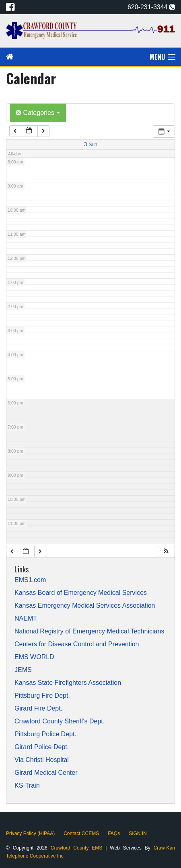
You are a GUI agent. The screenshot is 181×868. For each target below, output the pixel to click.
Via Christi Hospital (42, 760)
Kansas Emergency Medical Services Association (85, 606)
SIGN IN (138, 833)
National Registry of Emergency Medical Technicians (89, 631)
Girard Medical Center (46, 773)
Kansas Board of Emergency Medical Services (81, 593)
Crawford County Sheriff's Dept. (60, 721)
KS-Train (27, 786)
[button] (166, 552)
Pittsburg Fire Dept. (42, 696)
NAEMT (26, 619)
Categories (38, 113)
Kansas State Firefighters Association (68, 683)
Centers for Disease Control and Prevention (77, 644)
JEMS (23, 670)
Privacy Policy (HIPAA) (30, 833)
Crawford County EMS (78, 848)
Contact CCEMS (81, 833)
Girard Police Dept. (42, 747)
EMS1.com (30, 580)
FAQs (114, 833)
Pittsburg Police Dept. (45, 734)
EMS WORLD (34, 657)
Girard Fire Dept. (38, 709)
